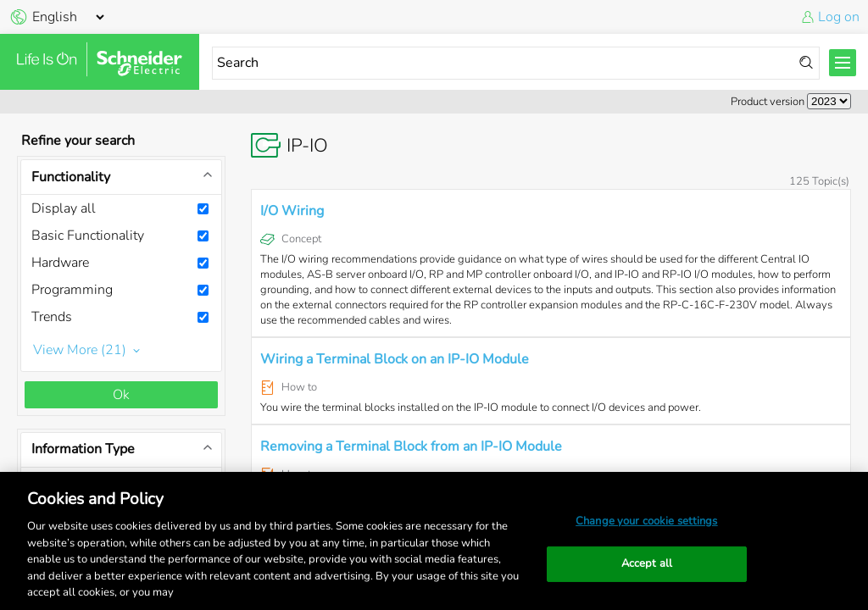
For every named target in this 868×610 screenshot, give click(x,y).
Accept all (647, 563)
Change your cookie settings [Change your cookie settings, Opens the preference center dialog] (647, 521)
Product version (768, 102)
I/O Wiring (292, 211)
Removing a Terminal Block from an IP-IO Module (411, 446)
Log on (839, 17)
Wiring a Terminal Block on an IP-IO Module (395, 359)
